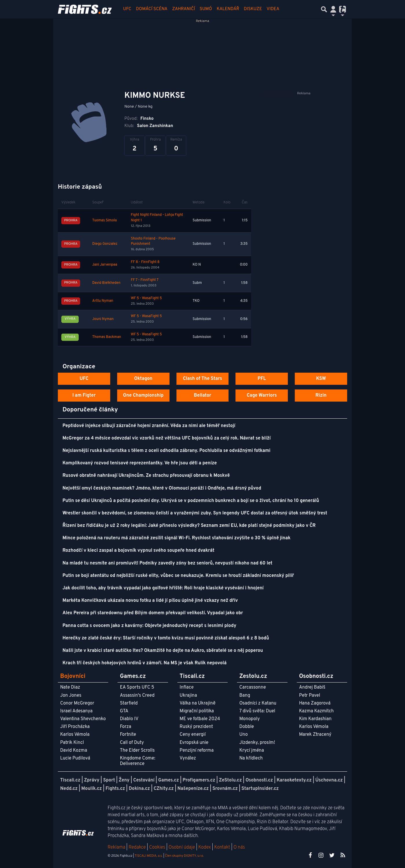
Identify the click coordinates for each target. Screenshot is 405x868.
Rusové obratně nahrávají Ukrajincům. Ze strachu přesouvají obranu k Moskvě (146, 476)
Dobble (246, 727)
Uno (243, 735)
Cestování (144, 780)
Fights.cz (115, 789)
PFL (262, 379)
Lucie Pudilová (75, 758)
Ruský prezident (196, 727)
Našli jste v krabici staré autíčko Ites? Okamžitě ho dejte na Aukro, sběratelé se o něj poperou (163, 651)
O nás (239, 847)
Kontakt (223, 847)
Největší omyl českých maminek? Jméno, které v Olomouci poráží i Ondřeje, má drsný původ (162, 488)
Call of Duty (132, 743)
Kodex (205, 847)
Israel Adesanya (76, 711)
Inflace (187, 687)
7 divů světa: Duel (257, 711)
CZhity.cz (164, 789)
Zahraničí (184, 9)
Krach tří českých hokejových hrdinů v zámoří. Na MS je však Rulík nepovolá (144, 663)
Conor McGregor (77, 703)
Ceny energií (193, 735)
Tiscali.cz (70, 780)
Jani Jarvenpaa (105, 265)
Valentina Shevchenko (83, 719)
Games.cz (169, 780)
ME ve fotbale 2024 (200, 719)
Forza (125, 727)
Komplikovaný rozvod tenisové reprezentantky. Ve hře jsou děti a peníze (140, 463)
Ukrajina (188, 696)
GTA (124, 711)
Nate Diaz (70, 687)
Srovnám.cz (225, 789)
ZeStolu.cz (230, 780)
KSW (321, 379)
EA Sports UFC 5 (137, 687)
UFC (127, 9)
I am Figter (84, 396)
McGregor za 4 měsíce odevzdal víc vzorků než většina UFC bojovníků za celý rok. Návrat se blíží (167, 438)
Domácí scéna (152, 9)
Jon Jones (71, 696)
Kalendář (228, 9)
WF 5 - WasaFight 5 (146, 298)
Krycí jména (252, 751)
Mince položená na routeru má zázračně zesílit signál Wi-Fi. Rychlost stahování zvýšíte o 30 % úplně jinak (176, 538)
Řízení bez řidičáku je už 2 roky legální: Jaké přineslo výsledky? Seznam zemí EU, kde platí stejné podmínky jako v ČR (189, 526)
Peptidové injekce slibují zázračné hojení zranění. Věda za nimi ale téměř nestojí (149, 426)
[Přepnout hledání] (324, 9)
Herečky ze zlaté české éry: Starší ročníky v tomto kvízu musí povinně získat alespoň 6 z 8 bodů (166, 638)
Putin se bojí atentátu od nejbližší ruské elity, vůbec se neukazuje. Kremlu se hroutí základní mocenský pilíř (178, 576)
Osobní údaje (182, 847)
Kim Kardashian (315, 719)
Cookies (157, 847)
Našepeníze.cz (193, 789)
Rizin (321, 396)
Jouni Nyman (103, 319)
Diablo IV (129, 719)
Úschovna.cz (329, 780)
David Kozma (74, 751)
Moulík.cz (92, 789)
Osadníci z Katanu (258, 703)
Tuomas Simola (105, 220)
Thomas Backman (107, 337)
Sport (109, 780)
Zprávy (92, 780)
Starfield (129, 703)
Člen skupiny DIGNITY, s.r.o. (184, 856)
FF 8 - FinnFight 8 (145, 262)
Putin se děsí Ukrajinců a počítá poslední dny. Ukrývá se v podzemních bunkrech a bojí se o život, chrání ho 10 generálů (191, 501)
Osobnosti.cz (259, 780)
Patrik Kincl (72, 743)
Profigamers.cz (199, 780)
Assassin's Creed (137, 696)
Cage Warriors (262, 396)
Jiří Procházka (75, 727)
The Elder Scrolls (137, 751)
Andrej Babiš (312, 687)
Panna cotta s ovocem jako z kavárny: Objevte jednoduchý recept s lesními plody (149, 626)
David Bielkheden (106, 283)
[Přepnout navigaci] (333, 9)
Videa (273, 9)
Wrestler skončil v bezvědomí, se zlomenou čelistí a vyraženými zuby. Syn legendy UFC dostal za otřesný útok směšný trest (195, 513)
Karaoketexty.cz (294, 780)
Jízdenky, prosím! (257, 743)
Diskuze (253, 9)
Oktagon (143, 379)
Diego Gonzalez (105, 244)
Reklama (116, 847)
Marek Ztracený (315, 735)
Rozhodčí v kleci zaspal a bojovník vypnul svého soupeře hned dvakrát (138, 551)
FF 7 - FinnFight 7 (145, 280)
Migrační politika (197, 711)
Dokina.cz (139, 789)
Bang (245, 696)
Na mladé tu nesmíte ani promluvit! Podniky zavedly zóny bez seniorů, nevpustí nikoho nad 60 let (167, 563)
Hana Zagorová (315, 703)
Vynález (188, 758)
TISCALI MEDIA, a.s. (148, 856)
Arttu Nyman (103, 301)
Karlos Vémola (75, 735)
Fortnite (128, 735)
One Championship (143, 396)
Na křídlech (251, 758)
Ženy (124, 780)
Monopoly (250, 719)
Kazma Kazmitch (316, 711)
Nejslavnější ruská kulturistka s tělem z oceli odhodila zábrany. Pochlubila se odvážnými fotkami (166, 451)
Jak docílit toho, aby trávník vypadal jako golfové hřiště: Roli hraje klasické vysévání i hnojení (163, 588)
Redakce (137, 847)
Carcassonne (253, 687)
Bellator (203, 396)
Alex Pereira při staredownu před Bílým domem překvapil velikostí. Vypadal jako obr (153, 613)
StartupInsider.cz (260, 789)
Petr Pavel (310, 696)
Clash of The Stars (202, 379)
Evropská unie (194, 743)
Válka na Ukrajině (198, 703)
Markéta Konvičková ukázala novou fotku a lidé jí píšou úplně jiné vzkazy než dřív (150, 601)
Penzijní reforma (197, 751)
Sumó (206, 9)
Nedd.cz (69, 789)
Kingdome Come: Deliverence (137, 761)
